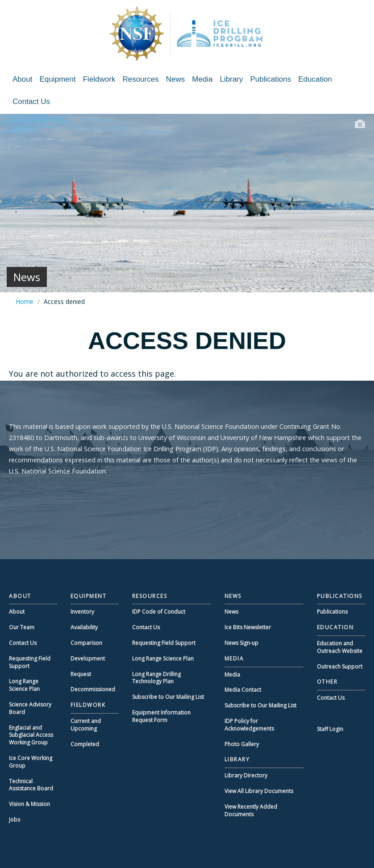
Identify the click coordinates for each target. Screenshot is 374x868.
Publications (271, 79)
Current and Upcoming (86, 725)
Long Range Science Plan (24, 685)
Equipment (57, 79)
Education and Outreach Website (340, 647)
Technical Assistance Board (31, 785)
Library (232, 79)
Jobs (15, 820)
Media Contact (243, 690)
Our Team (22, 627)
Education (315, 79)
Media (202, 79)
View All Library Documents (259, 791)
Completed (85, 744)
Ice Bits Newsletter (248, 627)
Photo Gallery (242, 744)
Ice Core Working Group (31, 762)
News (176, 79)
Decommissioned (93, 689)
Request (81, 674)
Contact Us (31, 102)
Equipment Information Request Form (161, 716)
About (22, 79)
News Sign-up (241, 643)
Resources (140, 79)
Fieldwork (99, 79)
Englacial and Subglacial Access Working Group (31, 735)
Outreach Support (340, 667)
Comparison (86, 643)
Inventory (82, 612)
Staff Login (330, 729)
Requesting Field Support (30, 662)
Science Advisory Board (30, 708)
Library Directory (246, 775)
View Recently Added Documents (251, 810)
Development (88, 658)
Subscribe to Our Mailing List (168, 697)
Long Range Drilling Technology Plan (156, 678)
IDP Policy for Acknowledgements (249, 725)
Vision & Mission (29, 804)
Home (25, 301)
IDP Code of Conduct (159, 612)
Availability (84, 627)
